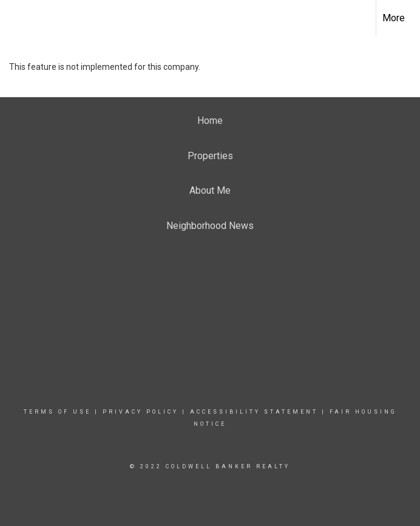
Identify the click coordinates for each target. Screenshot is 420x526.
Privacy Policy (141, 412)
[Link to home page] (15, 18)
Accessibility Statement (254, 412)
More (394, 18)
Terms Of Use (57, 412)
